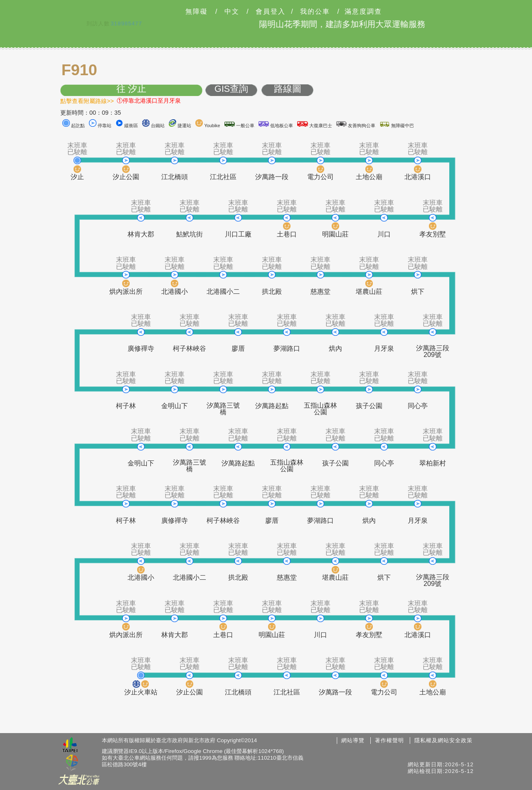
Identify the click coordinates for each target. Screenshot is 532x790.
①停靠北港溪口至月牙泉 (149, 101)
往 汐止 (131, 89)
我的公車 (315, 12)
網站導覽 (353, 740)
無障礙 (197, 12)
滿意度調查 (363, 12)
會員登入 (271, 12)
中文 (232, 12)
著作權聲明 (389, 740)
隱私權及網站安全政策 (443, 740)
